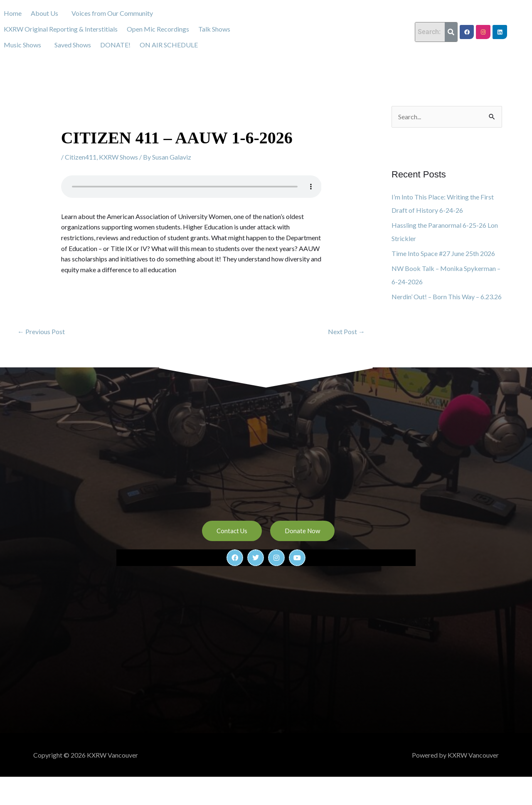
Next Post (346, 331)
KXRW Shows (118, 157)
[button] (47, 13)
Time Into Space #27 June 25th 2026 (443, 253)
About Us (44, 13)
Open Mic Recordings (158, 29)
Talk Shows (214, 29)
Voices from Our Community (112, 13)
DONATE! (115, 45)
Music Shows (22, 45)
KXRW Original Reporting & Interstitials (61, 29)
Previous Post (41, 331)
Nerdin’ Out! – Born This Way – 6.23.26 (447, 297)
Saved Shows (73, 45)
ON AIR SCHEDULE (169, 45)
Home (13, 13)
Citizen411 (81, 157)
